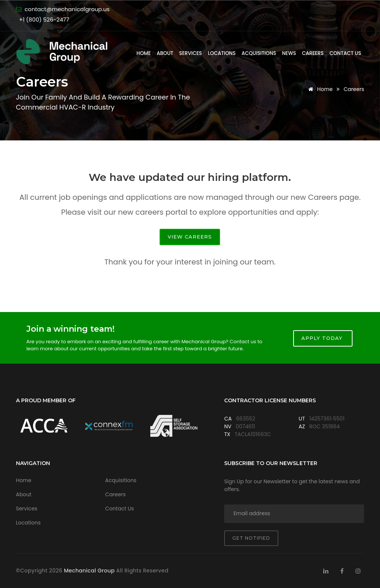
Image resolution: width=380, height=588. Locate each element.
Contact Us (345, 53)
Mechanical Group (90, 571)
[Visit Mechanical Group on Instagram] (358, 571)
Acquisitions (259, 53)
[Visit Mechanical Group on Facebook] (342, 571)
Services (191, 53)
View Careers (190, 237)
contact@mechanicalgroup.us (67, 9)
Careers (313, 53)
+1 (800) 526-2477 (44, 20)
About (165, 53)
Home (144, 53)
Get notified (251, 538)
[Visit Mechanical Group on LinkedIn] (326, 571)
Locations (222, 53)
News (289, 53)
